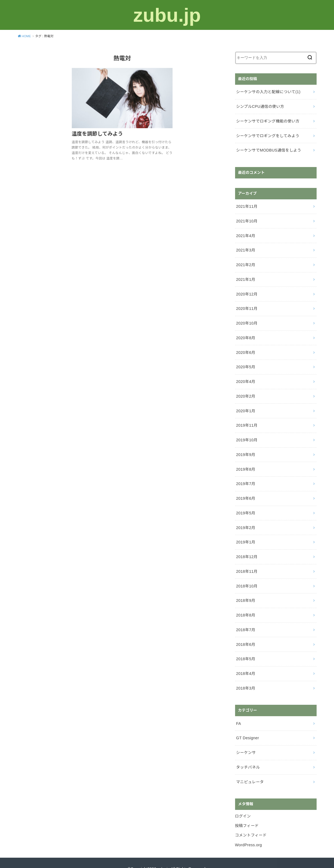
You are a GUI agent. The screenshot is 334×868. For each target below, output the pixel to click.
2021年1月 (246, 276)
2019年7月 (246, 477)
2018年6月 (246, 635)
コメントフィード (251, 823)
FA (239, 713)
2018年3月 (246, 678)
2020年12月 (247, 291)
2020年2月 (246, 391)
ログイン (243, 804)
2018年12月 (247, 549)
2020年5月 (246, 363)
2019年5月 (246, 506)
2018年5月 (246, 649)
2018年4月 (246, 664)
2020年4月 (246, 377)
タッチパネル (248, 756)
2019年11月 (247, 420)
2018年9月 (246, 592)
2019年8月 (246, 463)
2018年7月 (246, 621)
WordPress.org (248, 832)
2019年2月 (246, 520)
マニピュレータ (250, 770)
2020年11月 (247, 305)
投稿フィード (247, 814)
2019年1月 (246, 535)
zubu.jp (167, 15)
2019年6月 (246, 492)
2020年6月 (246, 348)
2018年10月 (247, 578)
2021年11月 (247, 205)
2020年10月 (247, 320)
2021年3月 (246, 248)
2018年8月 (246, 606)
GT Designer (247, 728)
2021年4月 (246, 234)
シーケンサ (246, 742)
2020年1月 (246, 406)
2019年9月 (246, 449)
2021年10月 (247, 219)
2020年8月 (246, 334)
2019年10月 (247, 434)
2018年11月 (247, 563)
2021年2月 (246, 262)
